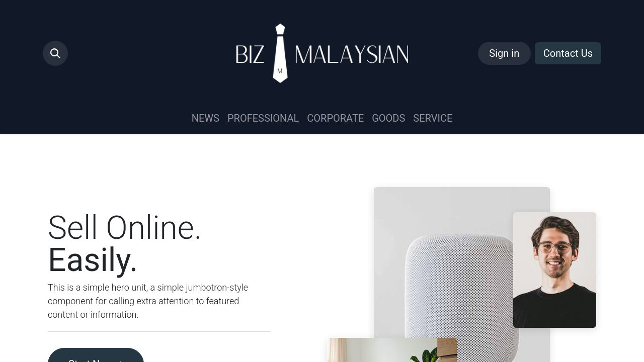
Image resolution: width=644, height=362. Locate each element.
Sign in (504, 53)
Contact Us (568, 53)
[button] (55, 53)
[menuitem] (206, 118)
